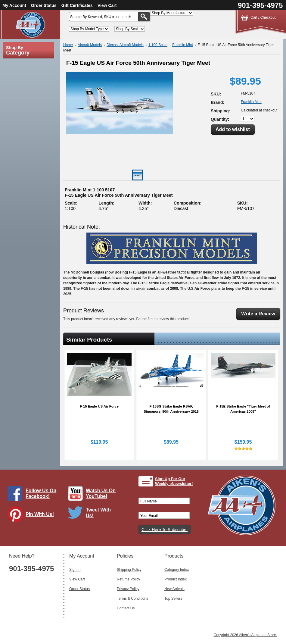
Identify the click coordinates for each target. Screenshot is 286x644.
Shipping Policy (129, 570)
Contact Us (126, 608)
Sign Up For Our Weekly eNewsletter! (174, 481)
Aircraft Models (90, 45)
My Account (14, 5)
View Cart (107, 5)
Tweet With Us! (98, 513)
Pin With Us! (40, 514)
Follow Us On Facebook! (41, 493)
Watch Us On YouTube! (101, 493)
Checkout (268, 17)
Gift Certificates (77, 5)
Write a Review (258, 314)
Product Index (176, 579)
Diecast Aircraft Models (125, 45)
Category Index (177, 570)
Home (68, 45)
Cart (254, 17)
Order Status (44, 5)
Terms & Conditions (132, 599)
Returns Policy (128, 579)
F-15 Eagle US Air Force (99, 406)
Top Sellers (173, 599)
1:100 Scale (158, 45)
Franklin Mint (183, 45)
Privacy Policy (128, 589)
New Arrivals (174, 589)
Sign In (75, 570)
